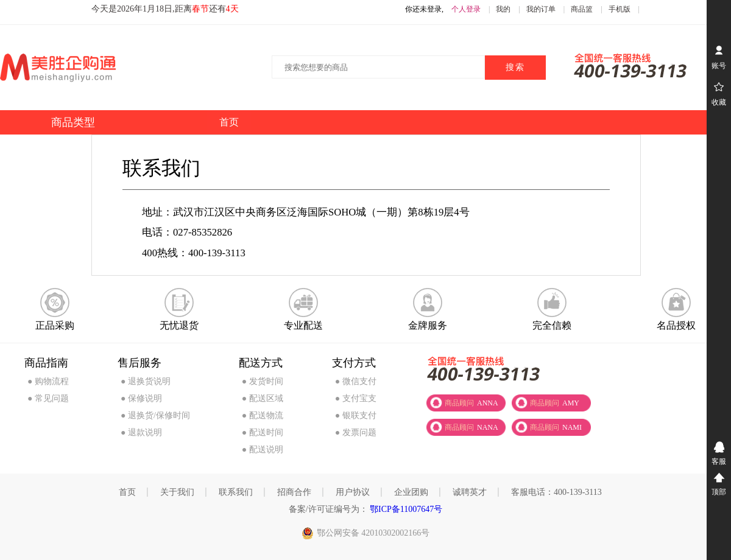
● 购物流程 (48, 381)
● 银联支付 (356, 415)
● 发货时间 (263, 381)
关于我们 (177, 492)
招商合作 (294, 492)
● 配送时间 (263, 432)
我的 (503, 9)
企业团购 (411, 492)
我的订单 (541, 9)
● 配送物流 (263, 415)
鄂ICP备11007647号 (405, 509)
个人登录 (466, 9)
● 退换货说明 (146, 381)
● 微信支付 (356, 381)
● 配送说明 (263, 450)
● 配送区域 (263, 398)
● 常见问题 (48, 398)
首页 (127, 492)
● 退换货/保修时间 (155, 415)
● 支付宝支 (356, 398)
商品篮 (582, 9)
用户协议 (353, 492)
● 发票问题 (356, 432)
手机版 (620, 9)
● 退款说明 (141, 432)
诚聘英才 (470, 492)
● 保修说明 (141, 398)
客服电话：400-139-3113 (556, 492)
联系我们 (236, 492)
